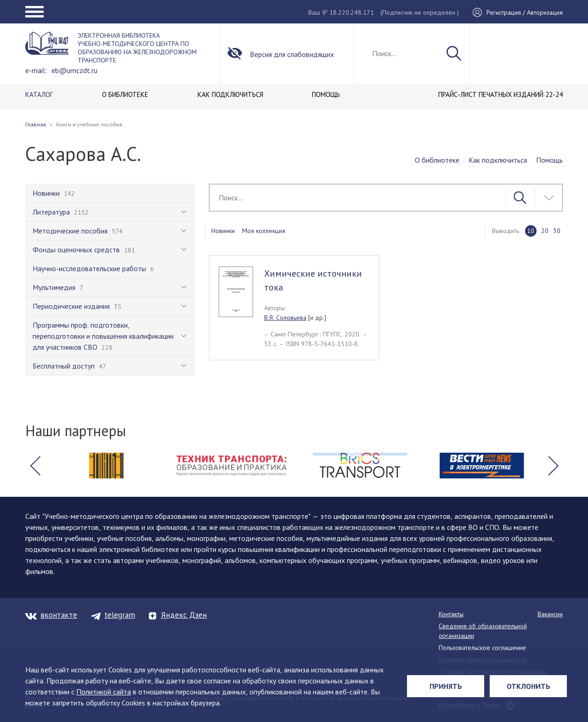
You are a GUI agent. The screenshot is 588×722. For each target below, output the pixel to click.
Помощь (549, 160)
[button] (35, 466)
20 (545, 231)
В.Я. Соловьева (285, 318)
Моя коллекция (264, 231)
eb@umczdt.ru (74, 70)
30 (557, 231)
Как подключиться (498, 160)
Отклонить (529, 686)
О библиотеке (437, 160)
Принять (446, 686)
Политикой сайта (104, 692)
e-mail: (36, 70)
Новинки (223, 231)
